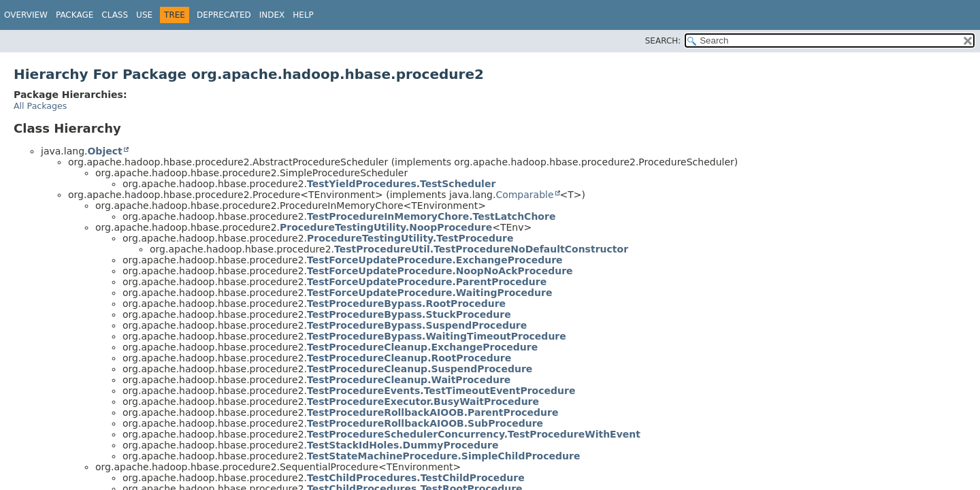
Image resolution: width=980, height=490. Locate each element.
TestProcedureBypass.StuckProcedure (409, 314)
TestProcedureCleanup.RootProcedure (409, 358)
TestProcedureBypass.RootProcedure (406, 304)
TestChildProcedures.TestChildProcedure (416, 478)
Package (75, 15)
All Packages (40, 106)
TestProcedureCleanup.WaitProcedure (409, 380)
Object (104, 151)
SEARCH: (663, 41)
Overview (26, 15)
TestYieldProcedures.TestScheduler (401, 184)
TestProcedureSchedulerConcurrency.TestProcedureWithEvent (474, 434)
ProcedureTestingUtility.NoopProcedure (386, 227)
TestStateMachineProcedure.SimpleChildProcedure (443, 456)
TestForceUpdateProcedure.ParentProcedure (427, 282)
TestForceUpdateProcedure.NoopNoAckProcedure (440, 271)
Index (272, 15)
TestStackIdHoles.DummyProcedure (403, 445)
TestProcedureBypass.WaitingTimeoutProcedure (437, 336)
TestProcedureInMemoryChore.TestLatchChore (431, 216)
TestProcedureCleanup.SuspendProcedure (420, 369)
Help (303, 15)
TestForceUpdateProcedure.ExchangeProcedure (435, 260)
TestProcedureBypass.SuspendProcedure (417, 325)
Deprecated (224, 15)
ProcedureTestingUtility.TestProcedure (410, 238)
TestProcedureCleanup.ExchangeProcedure (422, 347)
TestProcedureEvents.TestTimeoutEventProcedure (441, 391)
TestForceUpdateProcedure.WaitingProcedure (430, 293)
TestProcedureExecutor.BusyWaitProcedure (423, 402)
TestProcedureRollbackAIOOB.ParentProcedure (432, 412)
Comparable (524, 195)
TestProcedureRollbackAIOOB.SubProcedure (425, 423)
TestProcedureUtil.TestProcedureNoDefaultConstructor (481, 249)
